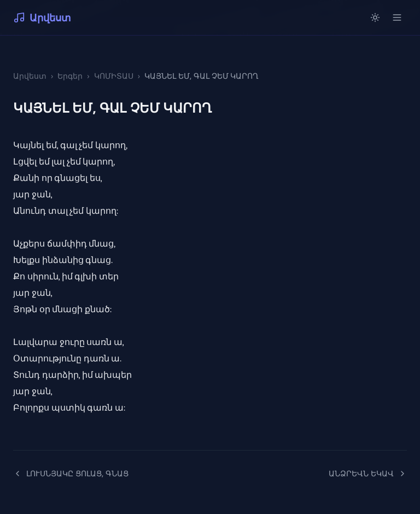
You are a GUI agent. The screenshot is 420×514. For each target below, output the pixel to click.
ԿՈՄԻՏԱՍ (114, 76)
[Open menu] (397, 17)
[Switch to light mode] (375, 17)
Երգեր (70, 76)
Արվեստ (42, 17)
